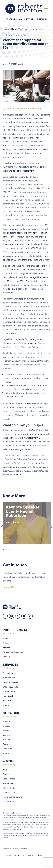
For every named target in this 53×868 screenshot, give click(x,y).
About (5, 638)
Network (42, 19)
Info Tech (7, 700)
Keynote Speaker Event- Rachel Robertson (23, 511)
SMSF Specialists (10, 687)
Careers (6, 643)
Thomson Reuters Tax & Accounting (24, 109)
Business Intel (9, 691)
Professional (14, 19)
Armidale (7, 721)
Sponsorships (9, 779)
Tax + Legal (8, 696)
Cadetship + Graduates (13, 652)
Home (6, 29)
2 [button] (7, 550)
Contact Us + (9, 587)
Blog (14, 29)
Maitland (6, 735)
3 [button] (9, 550)
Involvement (8, 783)
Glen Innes (7, 730)
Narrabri (6, 739)
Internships (8, 648)
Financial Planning (11, 682)
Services (30, 19)
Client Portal (8, 801)
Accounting (8, 673)
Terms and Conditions (12, 797)
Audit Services (9, 678)
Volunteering (8, 788)
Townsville (7, 749)
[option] (27, 523)
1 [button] (4, 550)
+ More (6, 705)
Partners (6, 657)
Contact (6, 774)
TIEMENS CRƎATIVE (35, 855)
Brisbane (7, 726)
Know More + (12, 522)
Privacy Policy (9, 792)
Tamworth (7, 744)
